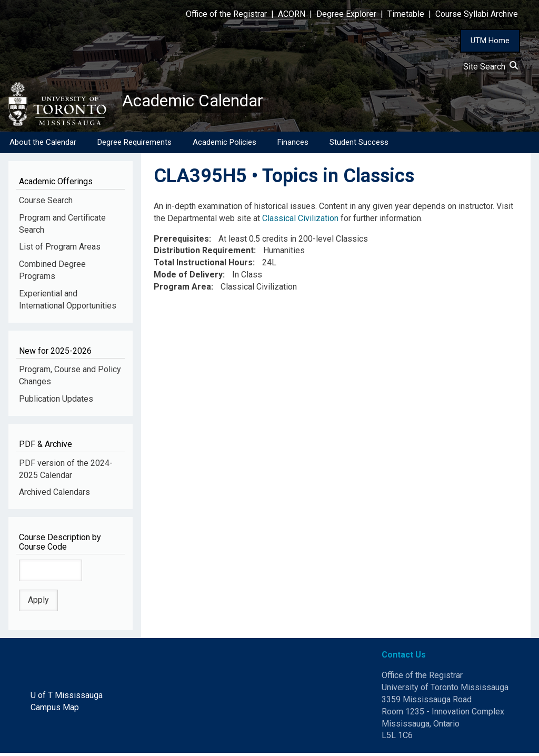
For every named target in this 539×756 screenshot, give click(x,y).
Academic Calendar (204, 103)
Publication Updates (56, 402)
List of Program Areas (60, 250)
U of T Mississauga (67, 698)
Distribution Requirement (204, 253)
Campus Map (55, 710)
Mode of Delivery (188, 278)
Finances (293, 145)
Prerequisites (181, 241)
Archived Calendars (54, 495)
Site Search (491, 67)
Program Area (182, 290)
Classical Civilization (300, 221)
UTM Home (490, 41)
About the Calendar (43, 145)
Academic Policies (224, 145)
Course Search (46, 203)
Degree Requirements (134, 145)
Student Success (359, 145)
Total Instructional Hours (203, 266)
